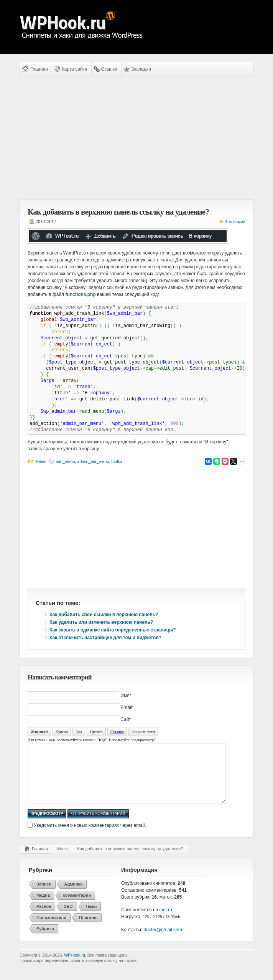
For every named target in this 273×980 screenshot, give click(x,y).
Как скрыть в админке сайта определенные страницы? (113, 630)
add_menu (65, 461)
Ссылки (109, 69)
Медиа (43, 907)
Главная (39, 69)
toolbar (118, 461)
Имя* (126, 696)
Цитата (96, 732)
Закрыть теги (143, 732)
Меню (41, 461)
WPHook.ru (74, 967)
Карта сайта (75, 69)
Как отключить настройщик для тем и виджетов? (105, 638)
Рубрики (45, 940)
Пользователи (51, 929)
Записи (44, 896)
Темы (91, 918)
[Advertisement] (136, 138)
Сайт (126, 719)
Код (79, 732)
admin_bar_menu (93, 461)
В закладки (235, 221)
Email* (127, 707)
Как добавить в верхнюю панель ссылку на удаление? (131, 860)
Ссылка (117, 732)
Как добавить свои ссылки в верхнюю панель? (104, 615)
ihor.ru (166, 921)
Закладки (141, 69)
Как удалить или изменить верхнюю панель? (101, 622)
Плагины (88, 929)
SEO (68, 918)
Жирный (39, 732)
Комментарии (77, 907)
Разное (44, 918)
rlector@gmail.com (163, 941)
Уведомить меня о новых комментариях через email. (90, 837)
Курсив (62, 732)
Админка (73, 896)
